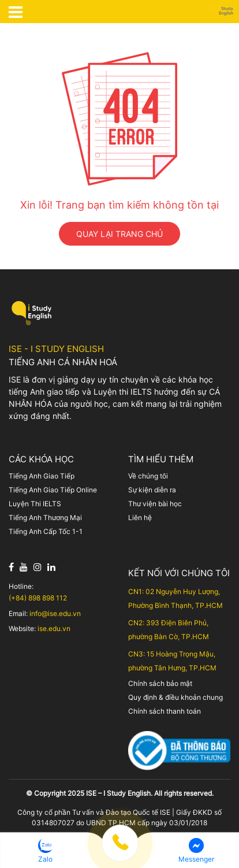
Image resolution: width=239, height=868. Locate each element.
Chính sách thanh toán (165, 711)
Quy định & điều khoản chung (175, 697)
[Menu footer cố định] (119, 853)
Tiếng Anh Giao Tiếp (42, 476)
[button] (46, 850)
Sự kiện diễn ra (152, 490)
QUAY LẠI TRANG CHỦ (119, 234)
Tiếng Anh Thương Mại (45, 518)
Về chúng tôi (148, 476)
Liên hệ (140, 518)
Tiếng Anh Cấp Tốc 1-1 (46, 531)
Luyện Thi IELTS (35, 504)
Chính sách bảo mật (160, 683)
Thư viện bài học (155, 504)
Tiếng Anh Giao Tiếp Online (53, 490)
